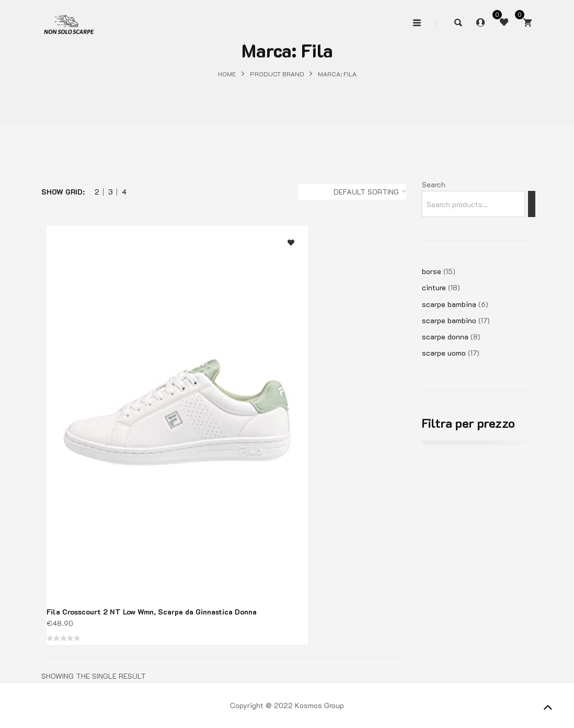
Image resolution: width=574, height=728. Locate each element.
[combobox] (352, 192)
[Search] (532, 204)
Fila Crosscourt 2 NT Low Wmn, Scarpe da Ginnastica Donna (152, 612)
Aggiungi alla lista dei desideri (291, 243)
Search (434, 184)
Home (227, 74)
